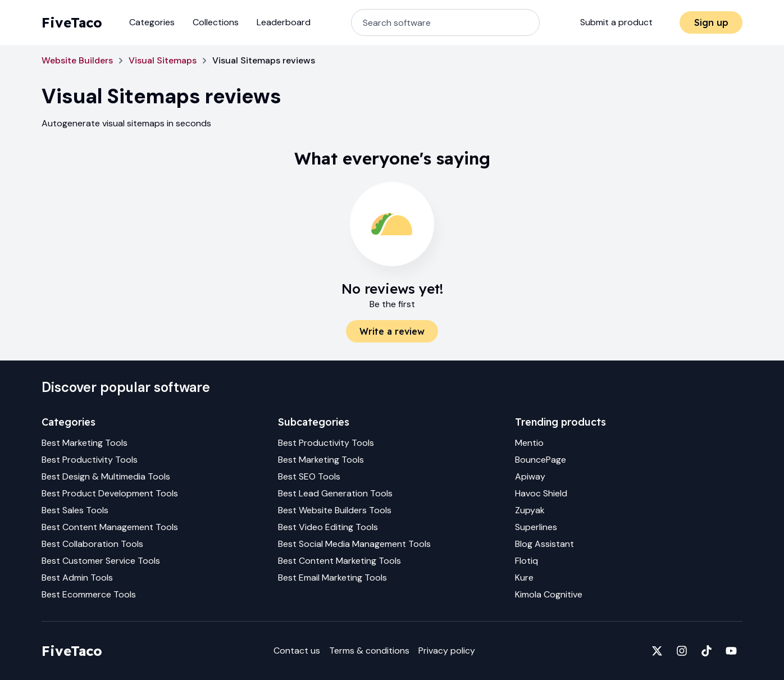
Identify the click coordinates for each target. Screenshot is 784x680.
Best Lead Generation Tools (335, 493)
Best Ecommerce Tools (89, 594)
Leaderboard (284, 22)
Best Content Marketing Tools (339, 561)
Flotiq (527, 561)
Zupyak (530, 510)
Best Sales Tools (75, 510)
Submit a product (616, 22)
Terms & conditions (369, 651)
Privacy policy (447, 651)
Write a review (392, 331)
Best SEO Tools (309, 476)
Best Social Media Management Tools (354, 544)
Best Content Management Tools (110, 527)
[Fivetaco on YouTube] (731, 651)
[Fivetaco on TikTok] (706, 651)
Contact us (297, 651)
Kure (524, 578)
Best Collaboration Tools (92, 544)
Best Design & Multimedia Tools (106, 476)
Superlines (536, 527)
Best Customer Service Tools (101, 561)
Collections (216, 22)
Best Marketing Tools (85, 443)
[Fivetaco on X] (657, 651)
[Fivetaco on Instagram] (682, 651)
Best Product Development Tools (110, 493)
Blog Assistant (544, 544)
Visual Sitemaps (163, 60)
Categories (152, 22)
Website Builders (77, 60)
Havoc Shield (541, 493)
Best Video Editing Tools (328, 527)
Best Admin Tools (77, 578)
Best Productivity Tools (90, 460)
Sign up (711, 22)
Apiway (530, 476)
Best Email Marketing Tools (332, 578)
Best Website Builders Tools (335, 510)
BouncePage (541, 460)
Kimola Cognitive (549, 594)
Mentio (529, 443)
